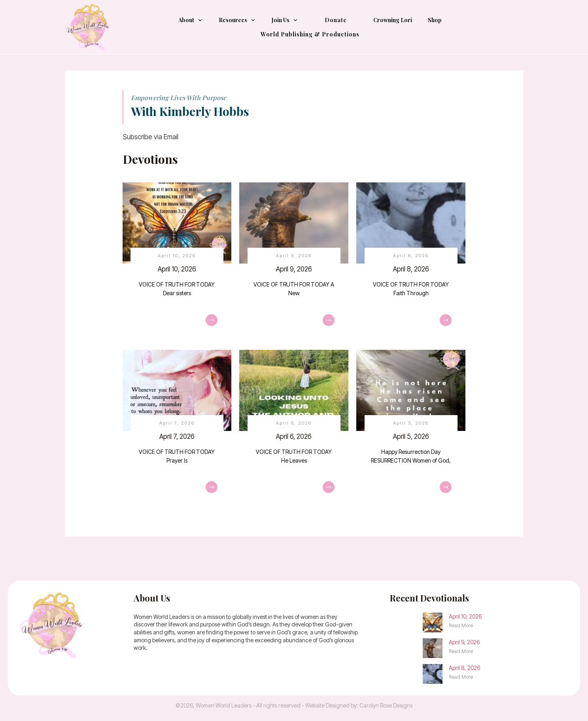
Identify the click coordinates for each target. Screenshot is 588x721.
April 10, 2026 (177, 262)
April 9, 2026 (294, 262)
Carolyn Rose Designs (386, 705)
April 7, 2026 (177, 430)
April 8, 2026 (411, 262)
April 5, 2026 (411, 430)
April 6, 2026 (294, 430)
